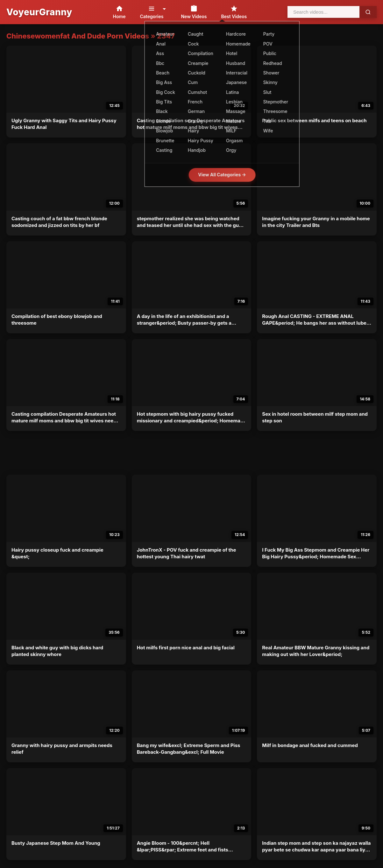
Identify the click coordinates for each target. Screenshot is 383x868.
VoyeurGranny (39, 12)
